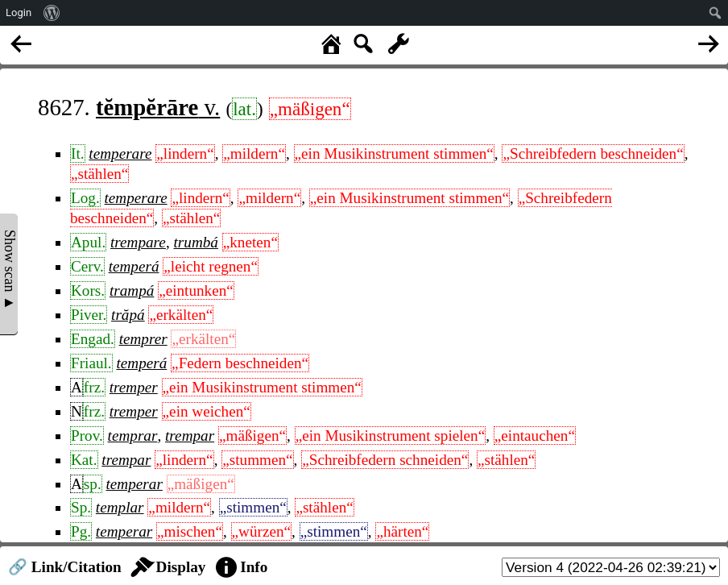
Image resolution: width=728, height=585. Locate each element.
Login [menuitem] (19, 12)
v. (158, 107)
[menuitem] (52, 13)
